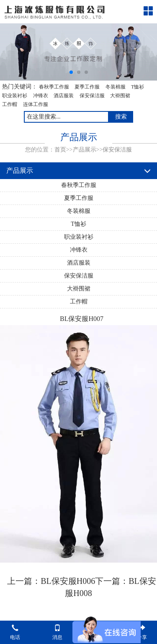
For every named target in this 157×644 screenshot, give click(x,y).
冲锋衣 (41, 96)
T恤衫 (138, 87)
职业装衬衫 (15, 96)
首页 (60, 150)
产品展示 (85, 150)
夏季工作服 (87, 87)
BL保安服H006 (68, 581)
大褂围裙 (120, 96)
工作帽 (10, 104)
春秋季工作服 (54, 87)
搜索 (121, 117)
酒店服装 (64, 96)
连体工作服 (36, 104)
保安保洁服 (92, 96)
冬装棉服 (116, 87)
